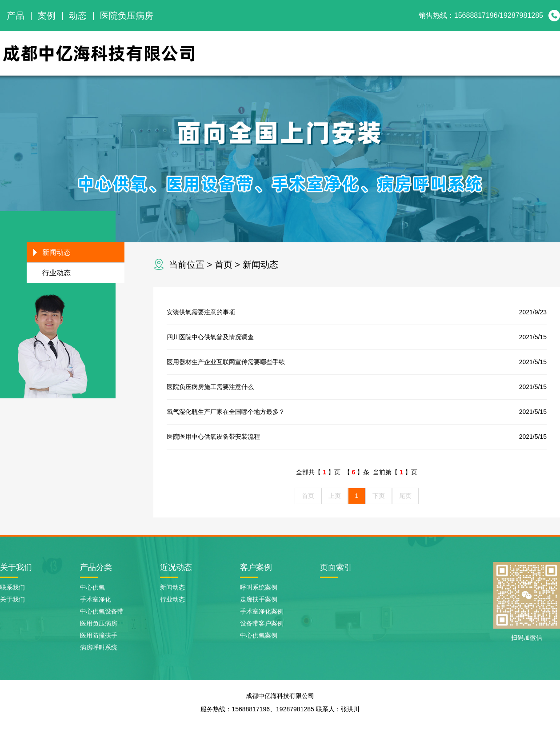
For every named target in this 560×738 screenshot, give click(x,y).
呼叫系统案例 (259, 587)
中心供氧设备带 (102, 611)
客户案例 (256, 567)
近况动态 (176, 567)
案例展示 (440, 53)
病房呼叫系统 (99, 647)
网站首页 (296, 53)
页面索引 (336, 567)
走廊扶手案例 (259, 599)
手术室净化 (96, 599)
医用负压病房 (99, 623)
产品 (16, 16)
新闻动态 (488, 53)
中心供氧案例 (259, 635)
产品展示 (392, 53)
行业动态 (56, 273)
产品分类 (96, 567)
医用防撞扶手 (99, 635)
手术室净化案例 (262, 611)
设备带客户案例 (262, 623)
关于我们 (344, 53)
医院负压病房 (127, 16)
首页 (224, 265)
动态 (78, 16)
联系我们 (536, 53)
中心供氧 (92, 587)
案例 (47, 16)
